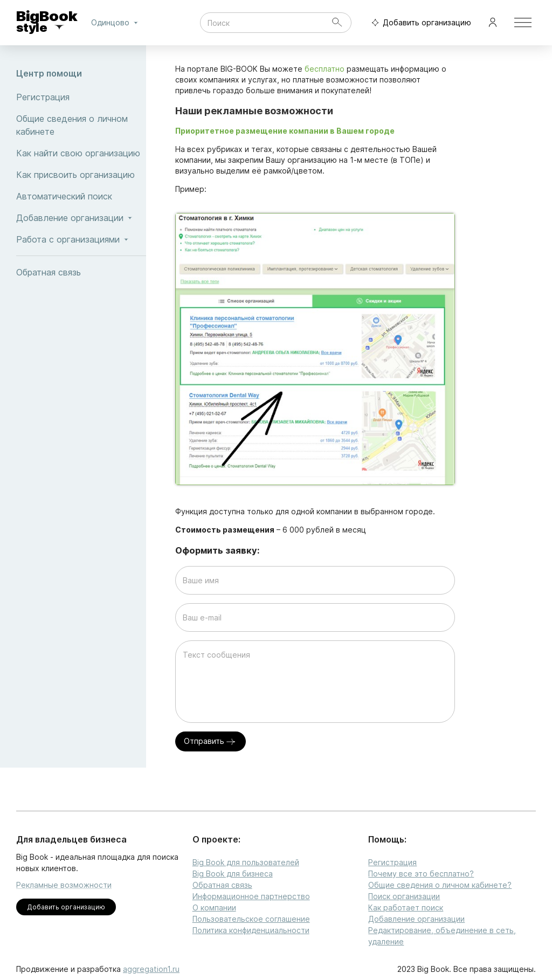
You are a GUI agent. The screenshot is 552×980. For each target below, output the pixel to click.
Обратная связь (81, 272)
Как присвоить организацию (81, 175)
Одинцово (116, 23)
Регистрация (81, 97)
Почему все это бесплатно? (421, 874)
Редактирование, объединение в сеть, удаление (442, 936)
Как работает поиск (406, 907)
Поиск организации (404, 896)
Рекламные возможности (64, 885)
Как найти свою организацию (81, 153)
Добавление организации (416, 919)
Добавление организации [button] (81, 218)
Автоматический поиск (81, 196)
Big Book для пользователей (246, 862)
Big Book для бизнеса (233, 874)
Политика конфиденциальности (251, 930)
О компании (214, 907)
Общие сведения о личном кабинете (81, 125)
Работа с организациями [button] (81, 239)
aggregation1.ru (151, 969)
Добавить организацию (419, 23)
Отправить (211, 741)
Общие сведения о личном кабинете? (440, 885)
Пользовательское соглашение (251, 919)
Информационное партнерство (251, 896)
